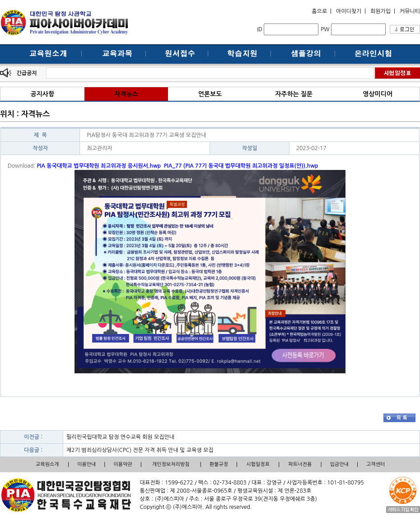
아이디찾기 (349, 11)
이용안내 (86, 464)
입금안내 (339, 464)
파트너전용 (300, 464)
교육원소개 (47, 464)
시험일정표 (258, 464)
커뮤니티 (410, 11)
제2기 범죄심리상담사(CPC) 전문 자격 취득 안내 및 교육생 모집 (140, 450)
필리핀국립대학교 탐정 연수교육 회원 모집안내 (120, 437)
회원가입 (380, 11)
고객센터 (376, 464)
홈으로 (319, 11)
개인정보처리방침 (171, 464)
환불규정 (219, 464)
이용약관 (123, 464)
